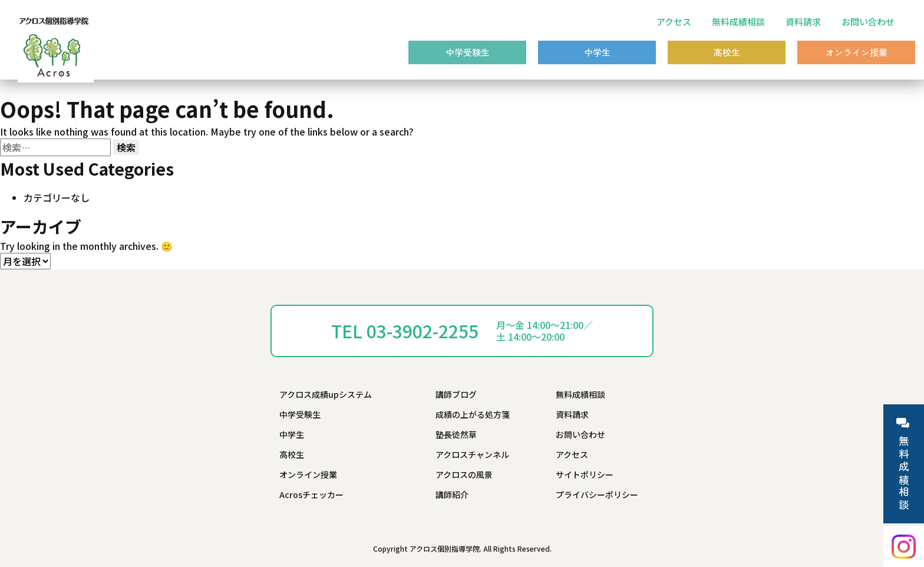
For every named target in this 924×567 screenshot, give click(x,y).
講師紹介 (452, 495)
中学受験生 (468, 52)
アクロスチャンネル (472, 454)
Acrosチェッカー (311, 495)
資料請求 (803, 22)
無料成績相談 (738, 22)
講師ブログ (456, 394)
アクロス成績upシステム (326, 394)
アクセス (674, 22)
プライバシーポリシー (597, 495)
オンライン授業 (857, 52)
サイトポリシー (585, 474)
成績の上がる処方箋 (473, 414)
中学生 (597, 52)
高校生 (727, 52)
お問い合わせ (868, 22)
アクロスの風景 (464, 474)
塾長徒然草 (456, 434)
